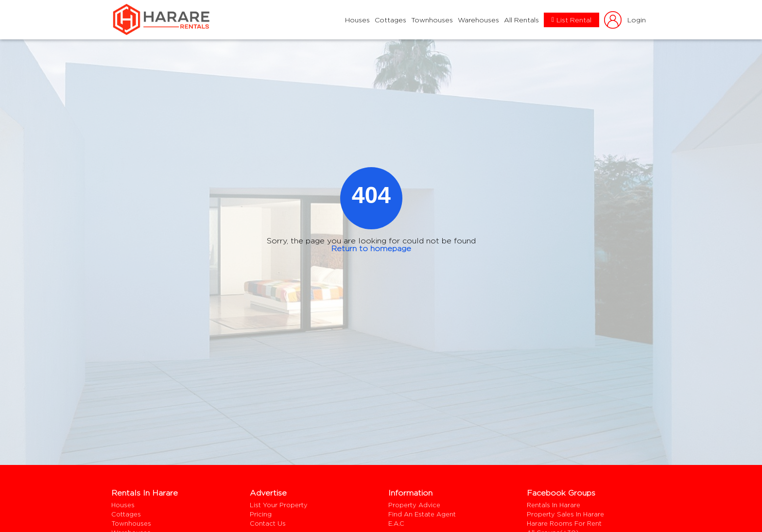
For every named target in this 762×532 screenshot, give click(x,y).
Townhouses (432, 20)
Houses (357, 20)
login (624, 20)
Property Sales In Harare (565, 514)
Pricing (261, 514)
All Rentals (521, 20)
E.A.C (396, 523)
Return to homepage (371, 249)
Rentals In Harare (554, 505)
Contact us (268, 523)
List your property (279, 505)
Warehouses (478, 20)
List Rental (571, 20)
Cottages (390, 20)
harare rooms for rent (564, 523)
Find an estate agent (422, 514)
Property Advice (414, 505)
